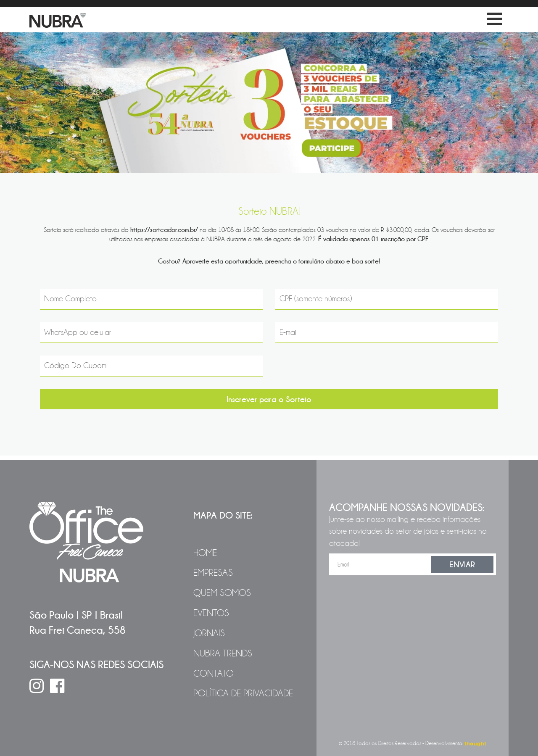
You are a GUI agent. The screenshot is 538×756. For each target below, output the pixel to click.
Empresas (213, 573)
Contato (214, 674)
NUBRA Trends (223, 653)
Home (205, 553)
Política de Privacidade (243, 693)
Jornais (209, 633)
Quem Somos (222, 593)
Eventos (211, 613)
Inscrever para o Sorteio (269, 399)
